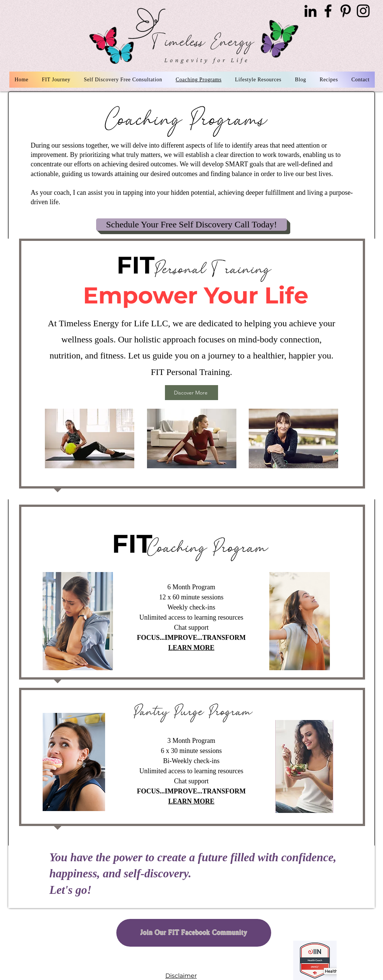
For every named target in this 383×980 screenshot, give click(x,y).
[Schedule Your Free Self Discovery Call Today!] (191, 225)
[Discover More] (191, 393)
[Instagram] (363, 11)
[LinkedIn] (310, 11)
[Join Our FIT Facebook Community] (194, 933)
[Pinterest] (346, 11)
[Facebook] (328, 11)
